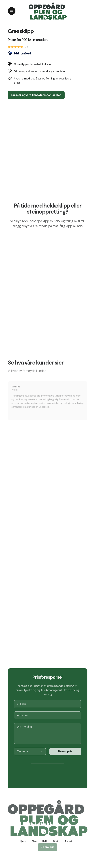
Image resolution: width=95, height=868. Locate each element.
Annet (68, 840)
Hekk (45, 840)
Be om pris (65, 749)
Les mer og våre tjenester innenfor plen (36, 95)
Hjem (23, 840)
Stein (56, 840)
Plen (34, 840)
